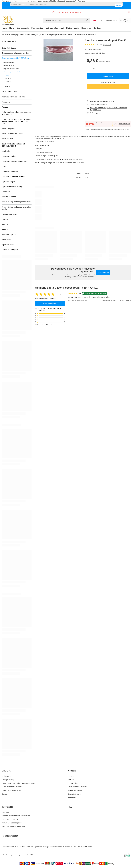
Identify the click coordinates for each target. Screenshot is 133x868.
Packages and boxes (9, 214)
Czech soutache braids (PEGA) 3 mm (32, 35)
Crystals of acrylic (8, 182)
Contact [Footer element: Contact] (5, 794)
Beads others (7, 151)
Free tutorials (37, 28)
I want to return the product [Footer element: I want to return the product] (12, 787)
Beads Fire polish (8, 129)
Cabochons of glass (9, 156)
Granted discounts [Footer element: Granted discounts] (75, 794)
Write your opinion (50, 304)
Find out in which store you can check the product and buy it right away (109, 109)
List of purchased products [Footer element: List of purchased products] (78, 787)
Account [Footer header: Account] (72, 771)
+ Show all (8, 82)
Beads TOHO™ (8, 139)
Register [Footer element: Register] (71, 776)
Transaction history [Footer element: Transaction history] (75, 790)
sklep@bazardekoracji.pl (40, 847)
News (12, 28)
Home (4, 28)
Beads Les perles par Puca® (12, 134)
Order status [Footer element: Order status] (6, 776)
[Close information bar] (129, 12)
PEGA (87, 173)
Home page (15, 35)
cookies (23, 4)
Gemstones (6, 192)
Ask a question (103, 273)
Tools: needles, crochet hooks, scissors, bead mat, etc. (16, 113)
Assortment (9, 42)
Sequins (5, 229)
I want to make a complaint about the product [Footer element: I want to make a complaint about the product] (18, 783)
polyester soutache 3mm (11, 69)
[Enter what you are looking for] (66, 21)
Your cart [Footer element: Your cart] (71, 780)
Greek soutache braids (10, 92)
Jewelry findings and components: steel (16, 202)
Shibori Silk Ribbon (9, 48)
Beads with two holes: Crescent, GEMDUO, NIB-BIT (13, 145)
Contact (97, 28)
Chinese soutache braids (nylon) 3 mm (16, 53)
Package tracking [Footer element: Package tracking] (8, 780)
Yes (121, 300)
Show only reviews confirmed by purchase (50, 309)
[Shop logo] (8, 21)
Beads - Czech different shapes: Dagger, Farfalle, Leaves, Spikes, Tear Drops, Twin (17, 121)
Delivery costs (73, 28)
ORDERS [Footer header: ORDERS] (6, 771)
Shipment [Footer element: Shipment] (5, 812)
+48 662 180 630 (8, 847)
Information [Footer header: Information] (8, 807)
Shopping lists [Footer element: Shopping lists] (73, 783)
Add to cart (108, 76)
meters (70, 35)
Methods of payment (55, 28)
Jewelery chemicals (9, 197)
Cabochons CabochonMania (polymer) (16, 161)
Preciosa (5, 219)
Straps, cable (7, 240)
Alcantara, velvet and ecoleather (14, 97)
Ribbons (5, 224)
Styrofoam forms (8, 245)
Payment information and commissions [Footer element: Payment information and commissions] (16, 816)
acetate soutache (9, 62)
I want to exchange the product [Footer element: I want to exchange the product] (13, 790)
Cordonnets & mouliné (10, 171)
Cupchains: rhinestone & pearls (13, 176)
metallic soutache (9, 65)
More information (124, 124)
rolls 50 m (8, 79)
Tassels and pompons (10, 250)
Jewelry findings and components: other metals (16, 208)
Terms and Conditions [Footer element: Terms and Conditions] (10, 819)
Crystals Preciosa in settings (12, 187)
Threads (5, 107)
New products (23, 28)
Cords (4, 166)
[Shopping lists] (111, 20)
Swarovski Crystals (9, 235)
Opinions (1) (107, 45)
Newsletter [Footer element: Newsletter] (72, 797)
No (128, 300)
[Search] (87, 21)
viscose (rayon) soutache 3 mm (56, 35)
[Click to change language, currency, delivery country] (96, 20)
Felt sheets (6, 102)
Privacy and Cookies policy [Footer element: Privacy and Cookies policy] (12, 823)
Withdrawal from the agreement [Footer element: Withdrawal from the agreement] (13, 826)
